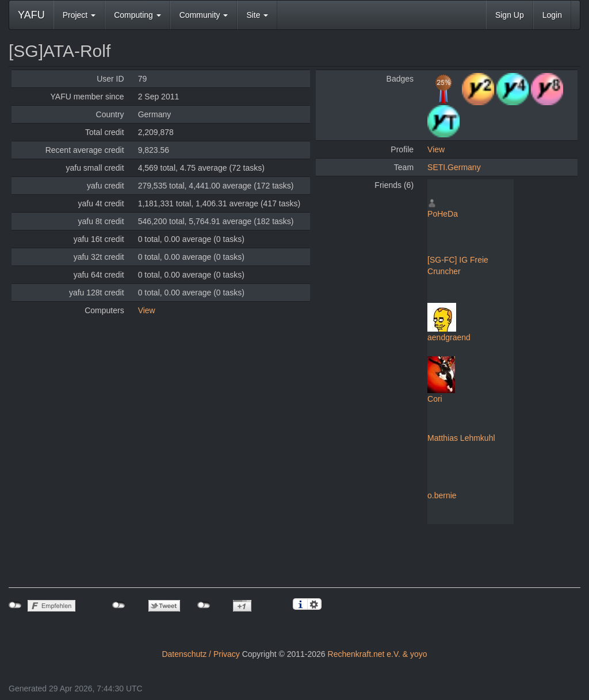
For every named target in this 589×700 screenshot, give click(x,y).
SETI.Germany (454, 167)
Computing (137, 15)
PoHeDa (443, 214)
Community (204, 15)
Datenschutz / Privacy (200, 654)
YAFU (31, 15)
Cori (435, 399)
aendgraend (449, 337)
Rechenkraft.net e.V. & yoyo (378, 654)
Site (257, 15)
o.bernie (442, 495)
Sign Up (510, 15)
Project (79, 15)
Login (552, 15)
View (147, 310)
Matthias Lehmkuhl (461, 438)
